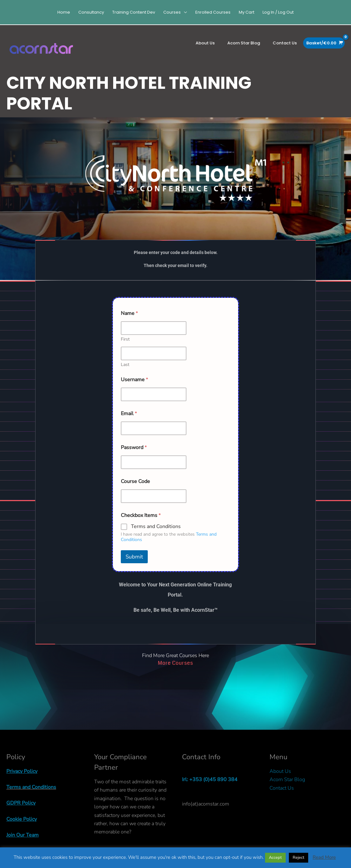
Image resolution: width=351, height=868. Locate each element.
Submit (134, 563)
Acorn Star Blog (287, 786)
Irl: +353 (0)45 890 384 (210, 786)
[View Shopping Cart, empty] (324, 43)
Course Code (135, 488)
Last (125, 371)
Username (134, 386)
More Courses (175, 670)
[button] (175, 12)
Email (129, 420)
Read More (324, 857)
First (125, 346)
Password (134, 454)
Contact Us (282, 795)
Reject (299, 858)
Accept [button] (275, 858)
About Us (280, 778)
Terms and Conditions (156, 533)
